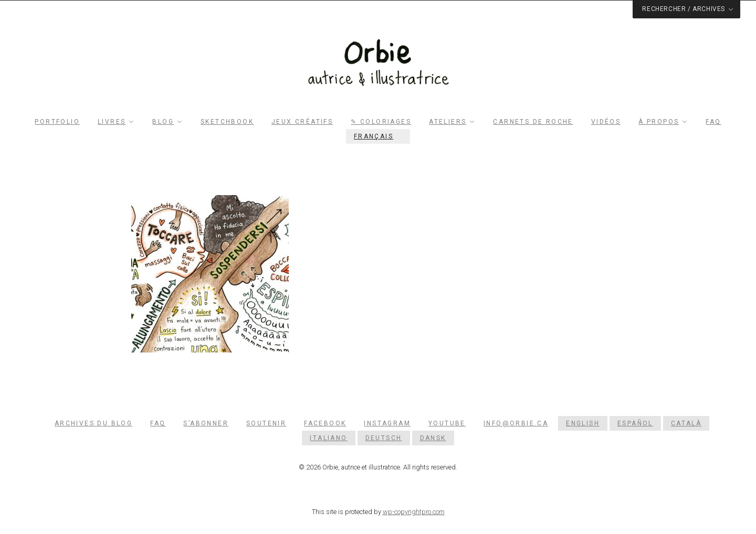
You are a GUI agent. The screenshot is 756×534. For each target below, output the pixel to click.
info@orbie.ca (516, 423)
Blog (163, 122)
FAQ (713, 122)
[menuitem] (378, 136)
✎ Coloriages (381, 122)
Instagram (387, 423)
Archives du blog (93, 423)
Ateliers (448, 122)
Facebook (325, 423)
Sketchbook (227, 122)
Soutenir (266, 423)
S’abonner (206, 423)
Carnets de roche (533, 122)
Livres (112, 122)
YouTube (447, 423)
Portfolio (57, 122)
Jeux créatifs (302, 122)
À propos (659, 122)
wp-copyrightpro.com (414, 512)
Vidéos (606, 122)
